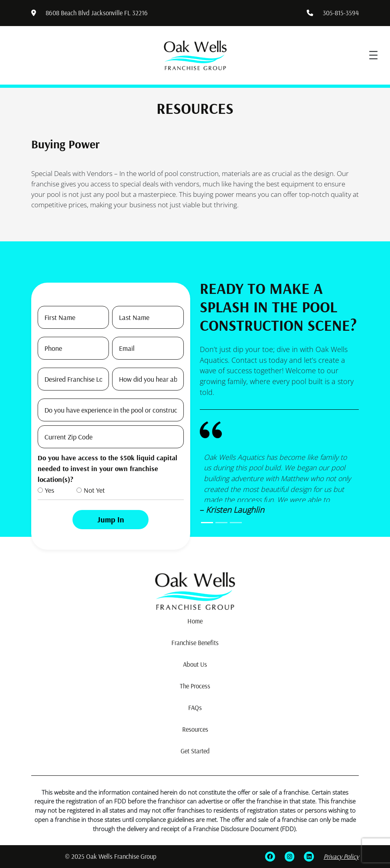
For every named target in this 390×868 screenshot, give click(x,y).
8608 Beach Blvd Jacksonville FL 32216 (97, 13)
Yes (49, 490)
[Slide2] (236, 523)
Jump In (111, 519)
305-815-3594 (341, 13)
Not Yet (94, 490)
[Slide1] (221, 523)
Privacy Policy (341, 856)
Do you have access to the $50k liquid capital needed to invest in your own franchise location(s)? (108, 468)
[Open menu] (373, 55)
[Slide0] (207, 523)
